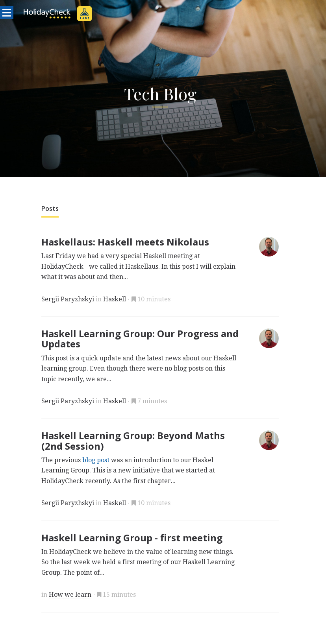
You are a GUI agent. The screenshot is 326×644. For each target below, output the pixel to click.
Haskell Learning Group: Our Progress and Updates (140, 339)
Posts (50, 209)
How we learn (70, 595)
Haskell (115, 299)
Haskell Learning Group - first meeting (132, 538)
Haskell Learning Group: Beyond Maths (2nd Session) (133, 440)
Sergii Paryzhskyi (68, 299)
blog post (96, 460)
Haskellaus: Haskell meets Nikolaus (125, 242)
